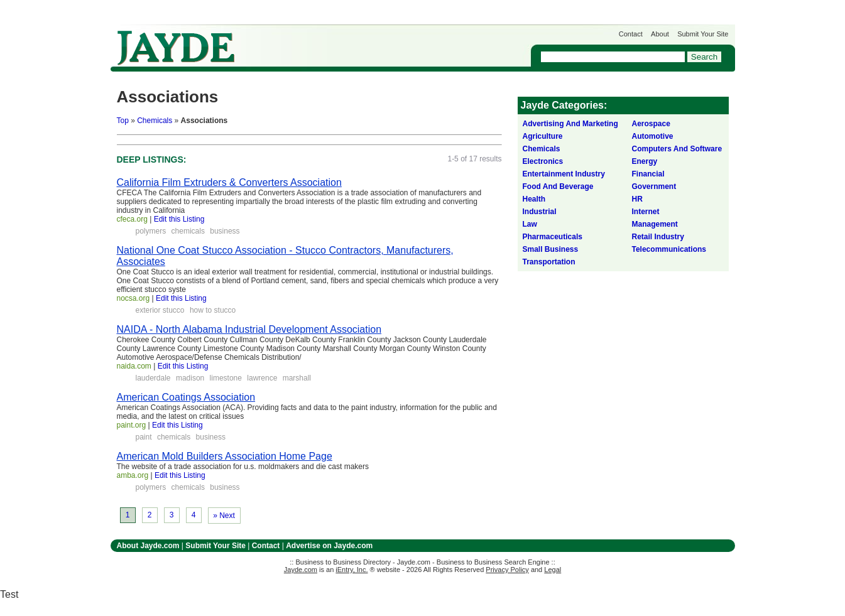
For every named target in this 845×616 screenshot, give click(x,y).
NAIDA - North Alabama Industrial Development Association (249, 329)
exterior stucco (160, 310)
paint (144, 437)
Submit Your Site (703, 34)
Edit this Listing (179, 219)
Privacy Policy (507, 570)
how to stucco (213, 310)
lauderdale (153, 378)
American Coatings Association (186, 397)
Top (123, 121)
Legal (553, 570)
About (660, 34)
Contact (631, 34)
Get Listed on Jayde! (324, 42)
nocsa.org (134, 298)
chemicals (188, 231)
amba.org (133, 475)
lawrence (262, 378)
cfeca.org (132, 219)
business (225, 231)
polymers (151, 231)
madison (190, 378)
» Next (224, 516)
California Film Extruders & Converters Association (229, 182)
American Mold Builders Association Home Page (225, 456)
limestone (226, 378)
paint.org (132, 425)
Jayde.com (176, 48)
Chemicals (155, 121)
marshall (297, 378)
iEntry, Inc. (352, 570)
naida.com (134, 366)
